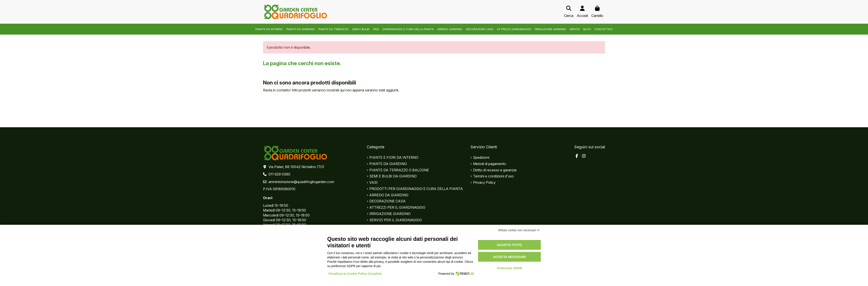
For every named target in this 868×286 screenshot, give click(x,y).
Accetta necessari (509, 257)
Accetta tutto (510, 245)
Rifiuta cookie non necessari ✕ (519, 230)
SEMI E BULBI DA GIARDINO (393, 176)
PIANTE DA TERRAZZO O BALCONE (399, 170)
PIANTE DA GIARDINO (388, 164)
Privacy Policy (484, 182)
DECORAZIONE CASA (387, 201)
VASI (373, 182)
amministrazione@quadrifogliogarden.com (301, 182)
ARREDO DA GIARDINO (389, 195)
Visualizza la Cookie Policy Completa (355, 274)
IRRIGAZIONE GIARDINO (390, 214)
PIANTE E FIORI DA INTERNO (394, 157)
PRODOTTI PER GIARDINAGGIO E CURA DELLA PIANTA (416, 189)
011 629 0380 (279, 174)
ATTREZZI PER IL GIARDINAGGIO (397, 207)
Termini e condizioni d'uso (493, 176)
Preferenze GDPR (509, 268)
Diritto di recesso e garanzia (495, 170)
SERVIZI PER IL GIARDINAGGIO (396, 220)
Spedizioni (481, 157)
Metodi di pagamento (490, 164)
